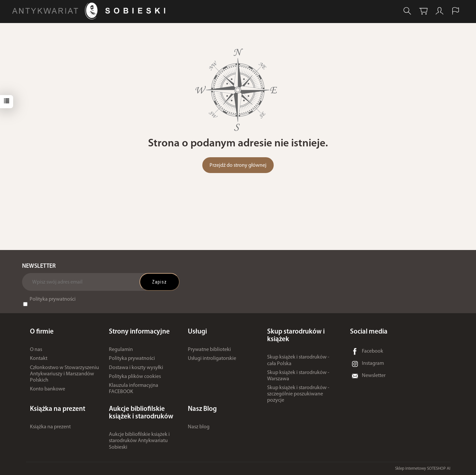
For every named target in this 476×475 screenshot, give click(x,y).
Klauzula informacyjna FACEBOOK (134, 389)
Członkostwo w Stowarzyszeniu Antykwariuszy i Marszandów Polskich (64, 374)
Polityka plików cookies (135, 377)
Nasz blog (199, 427)
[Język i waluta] (456, 11)
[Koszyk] (423, 11)
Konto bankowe (48, 389)
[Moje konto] (439, 11)
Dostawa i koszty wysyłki (136, 367)
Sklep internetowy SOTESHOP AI (423, 468)
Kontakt (39, 359)
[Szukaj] (407, 11)
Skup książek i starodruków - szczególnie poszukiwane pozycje (298, 394)
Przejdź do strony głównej (238, 165)
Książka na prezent (50, 427)
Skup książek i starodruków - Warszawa (298, 375)
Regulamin (121, 350)
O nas (36, 350)
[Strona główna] (90, 11)
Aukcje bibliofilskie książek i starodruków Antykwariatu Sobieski (139, 441)
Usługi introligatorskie (212, 359)
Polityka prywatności (53, 299)
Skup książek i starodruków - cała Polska (298, 360)
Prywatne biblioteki (209, 350)
